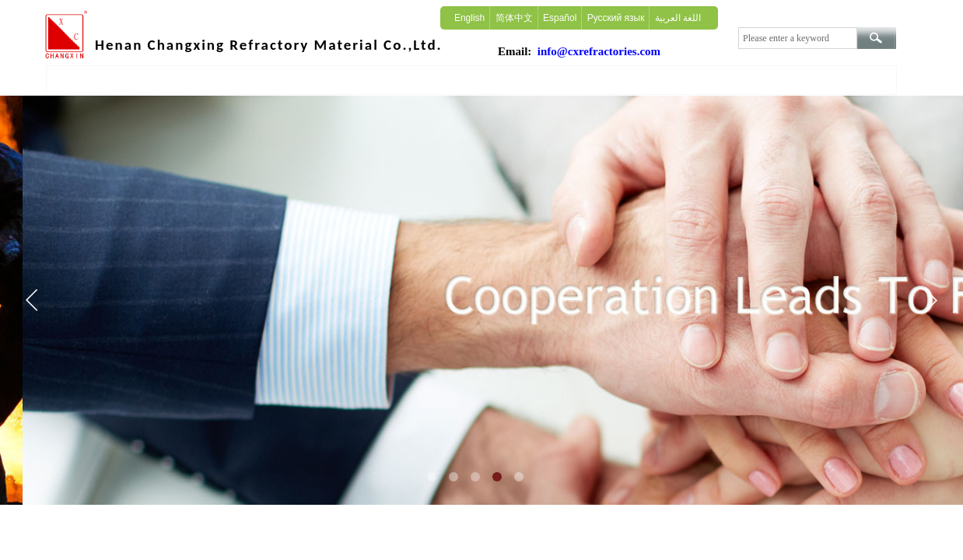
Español (560, 18)
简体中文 (514, 18)
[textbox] (798, 38)
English (469, 18)
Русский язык (616, 18)
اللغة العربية (678, 18)
